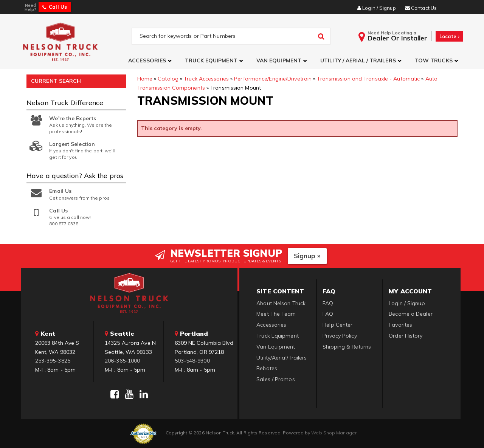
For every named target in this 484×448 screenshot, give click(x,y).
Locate (449, 36)
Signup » (307, 256)
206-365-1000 (122, 361)
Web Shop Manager (334, 433)
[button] (151, 61)
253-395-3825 (53, 361)
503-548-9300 (192, 361)
